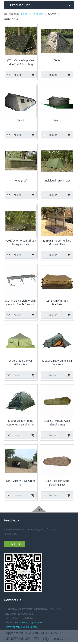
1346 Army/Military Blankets (57, 303)
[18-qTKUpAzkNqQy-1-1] (23, 573)
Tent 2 (21, 120)
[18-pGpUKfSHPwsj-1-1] (39, 509)
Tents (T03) (21, 181)
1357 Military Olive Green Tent (21, 483)
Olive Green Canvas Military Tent (21, 363)
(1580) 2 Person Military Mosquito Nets (57, 242)
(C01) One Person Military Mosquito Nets (21, 242)
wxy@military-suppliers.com (29, 623)
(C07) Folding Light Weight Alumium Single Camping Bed (21, 303)
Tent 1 (57, 120)
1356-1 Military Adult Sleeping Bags (57, 483)
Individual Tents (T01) (57, 181)
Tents (57, 60)
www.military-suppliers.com (22, 627)
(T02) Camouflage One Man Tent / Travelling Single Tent (21, 62)
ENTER (14, 544)
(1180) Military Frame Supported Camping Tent (21, 423)
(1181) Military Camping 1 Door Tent (57, 363)
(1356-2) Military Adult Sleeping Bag (57, 423)
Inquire (13, 75)
